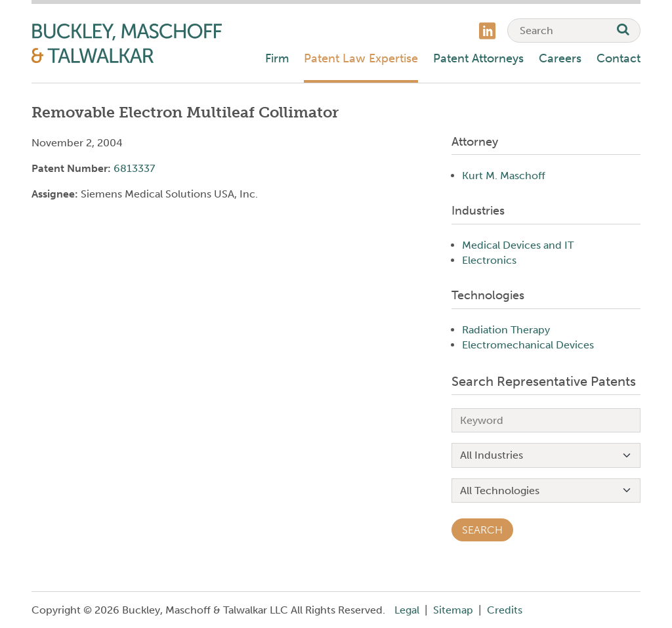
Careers (560, 58)
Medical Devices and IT (518, 245)
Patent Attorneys (478, 58)
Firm (277, 58)
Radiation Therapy (506, 330)
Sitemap (453, 610)
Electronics (489, 260)
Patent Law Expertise (361, 58)
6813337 (134, 168)
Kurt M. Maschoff (504, 176)
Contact (619, 58)
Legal (407, 610)
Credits (505, 610)
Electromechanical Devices (528, 345)
